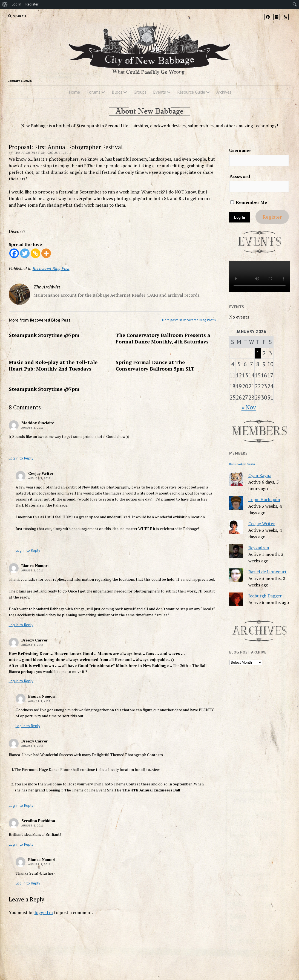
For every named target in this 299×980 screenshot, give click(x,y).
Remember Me (249, 202)
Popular (251, 464)
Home (74, 92)
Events (159, 92)
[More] (46, 253)
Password (240, 176)
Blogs (117, 92)
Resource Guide (191, 92)
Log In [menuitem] (16, 4)
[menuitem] (5, 4)
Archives (224, 92)
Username (240, 150)
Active (242, 464)
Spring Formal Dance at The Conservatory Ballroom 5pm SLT (155, 365)
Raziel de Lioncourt (268, 572)
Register (272, 217)
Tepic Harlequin (264, 499)
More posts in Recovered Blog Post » (189, 320)
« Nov (249, 407)
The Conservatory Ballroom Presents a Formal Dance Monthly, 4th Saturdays (163, 338)
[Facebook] (14, 253)
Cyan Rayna (260, 475)
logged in (44, 912)
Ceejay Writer (262, 524)
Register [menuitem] (32, 4)
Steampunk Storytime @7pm (44, 335)
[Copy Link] (35, 253)
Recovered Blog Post (51, 268)
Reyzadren (259, 548)
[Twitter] (25, 253)
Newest (233, 464)
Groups (140, 92)
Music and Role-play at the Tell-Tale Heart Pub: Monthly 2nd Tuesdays (53, 365)
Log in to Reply (21, 458)
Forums (94, 92)
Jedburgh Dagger (265, 596)
